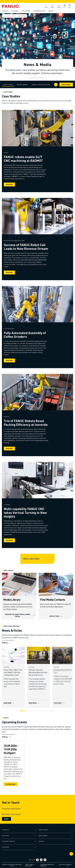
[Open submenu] (36, 830)
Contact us (69, 865)
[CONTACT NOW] (56, 584)
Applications (26, 11)
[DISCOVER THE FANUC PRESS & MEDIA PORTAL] (19, 584)
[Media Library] (12, 600)
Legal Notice (63, 864)
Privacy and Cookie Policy (16, 865)
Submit (7, 819)
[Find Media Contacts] (53, 600)
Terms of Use (6, 864)
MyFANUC (52, 6)
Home (5, 16)
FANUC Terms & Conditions (30, 865)
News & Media (13, 16)
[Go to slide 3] (35, 711)
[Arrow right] (56, 85)
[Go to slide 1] (23, 711)
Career (51, 11)
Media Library (66, 85)
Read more (10, 185)
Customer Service (40, 11)
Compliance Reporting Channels (47, 865)
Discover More (11, 784)
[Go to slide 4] (40, 711)
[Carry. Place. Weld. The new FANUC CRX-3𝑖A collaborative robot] (14, 672)
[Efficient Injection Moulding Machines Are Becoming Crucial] (39, 672)
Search (46, 6)
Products (5, 11)
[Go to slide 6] (52, 711)
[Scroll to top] (71, 854)
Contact (59, 6)
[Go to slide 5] (46, 711)
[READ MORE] (14, 655)
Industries (15, 11)
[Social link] (38, 860)
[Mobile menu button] (69, 5)
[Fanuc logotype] (13, 6)
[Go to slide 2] (29, 711)
